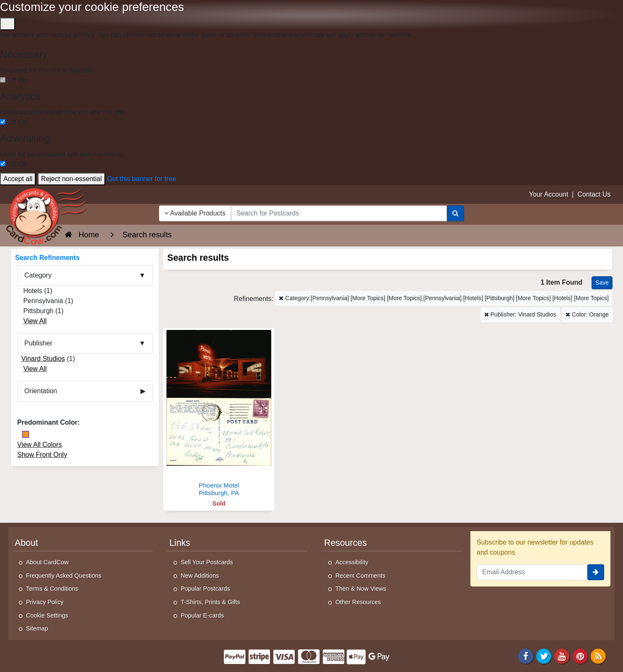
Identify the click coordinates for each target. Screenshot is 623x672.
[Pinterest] (580, 655)
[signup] (596, 572)
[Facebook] (526, 655)
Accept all (18, 179)
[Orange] (26, 434)
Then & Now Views (361, 589)
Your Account (549, 194)
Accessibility (352, 562)
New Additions (200, 576)
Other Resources (358, 602)
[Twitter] (544, 655)
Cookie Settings (47, 615)
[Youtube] (562, 655)
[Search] (456, 213)
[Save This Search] (602, 283)
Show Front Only (42, 455)
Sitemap (37, 628)
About (26, 543)
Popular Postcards (205, 589)
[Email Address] (532, 572)
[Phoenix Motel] (219, 414)
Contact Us (594, 194)
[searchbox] (339, 213)
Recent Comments (360, 576)
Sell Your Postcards (207, 562)
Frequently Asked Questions (64, 576)
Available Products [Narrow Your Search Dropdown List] (195, 213)
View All (35, 321)
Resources (345, 543)
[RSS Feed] (598, 655)
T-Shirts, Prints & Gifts (210, 602)
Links (180, 543)
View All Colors (39, 445)
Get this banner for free (141, 179)
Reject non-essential (71, 179)
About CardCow (47, 562)
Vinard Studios (43, 359)
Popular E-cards (202, 615)
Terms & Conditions (52, 589)
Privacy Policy (45, 602)
